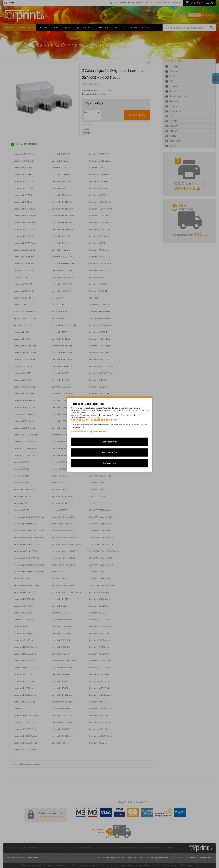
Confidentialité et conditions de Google (94, 420)
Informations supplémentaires (89, 431)
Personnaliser (109, 452)
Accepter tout (109, 442)
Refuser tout (110, 463)
